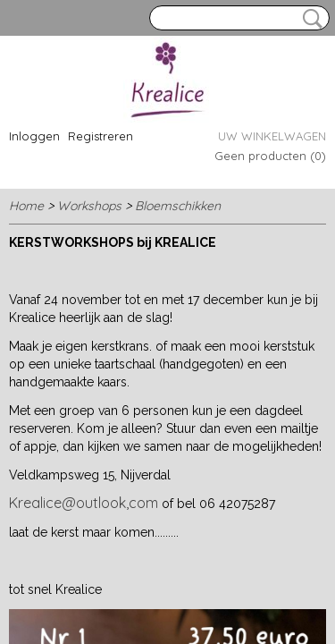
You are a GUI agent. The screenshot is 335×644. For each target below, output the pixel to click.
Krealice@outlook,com (84, 503)
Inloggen (34, 136)
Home (26, 206)
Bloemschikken (178, 206)
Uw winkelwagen (272, 136)
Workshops (89, 206)
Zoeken (309, 19)
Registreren (100, 136)
